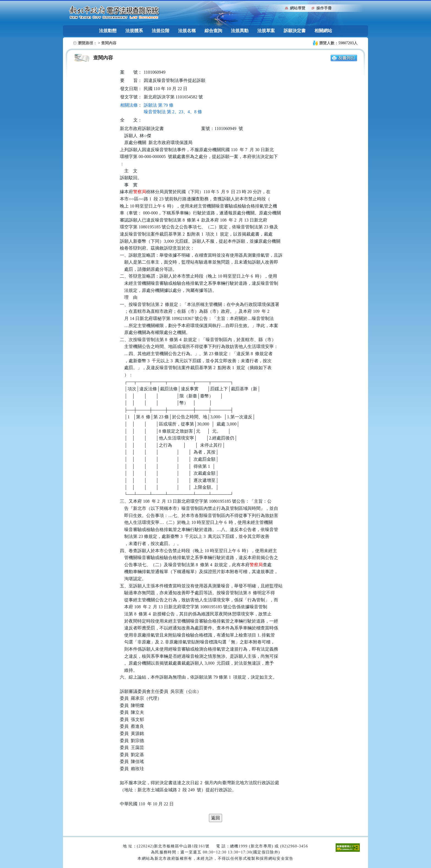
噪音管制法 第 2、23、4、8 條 (173, 112)
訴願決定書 (295, 31)
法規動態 (108, 31)
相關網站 (323, 31)
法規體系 (134, 31)
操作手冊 (324, 8)
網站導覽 (298, 8)
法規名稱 (187, 31)
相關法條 (129, 105)
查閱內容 (109, 43)
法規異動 (240, 31)
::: (280, 8)
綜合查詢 (213, 31)
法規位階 (161, 31)
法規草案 (266, 31)
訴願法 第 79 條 (159, 105)
